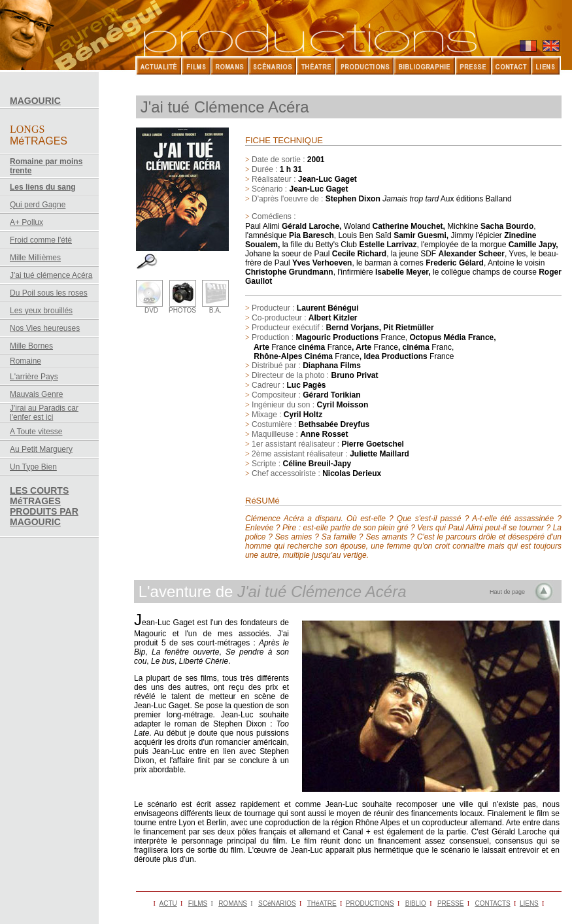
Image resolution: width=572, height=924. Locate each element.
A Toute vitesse (36, 432)
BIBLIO (416, 903)
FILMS (198, 903)
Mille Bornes (31, 346)
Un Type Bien (33, 467)
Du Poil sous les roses (49, 293)
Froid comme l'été (41, 240)
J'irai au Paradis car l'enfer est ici (44, 413)
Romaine (25, 361)
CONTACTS (492, 903)
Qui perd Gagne (38, 205)
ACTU (168, 903)
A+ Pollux (26, 222)
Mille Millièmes (35, 258)
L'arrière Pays (34, 377)
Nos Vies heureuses (45, 328)
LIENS (529, 903)
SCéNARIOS (277, 903)
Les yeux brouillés (41, 311)
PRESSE (451, 903)
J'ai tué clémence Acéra (51, 275)
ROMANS (233, 903)
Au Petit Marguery (41, 449)
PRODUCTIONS (370, 903)
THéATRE (322, 903)
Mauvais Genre (36, 394)
